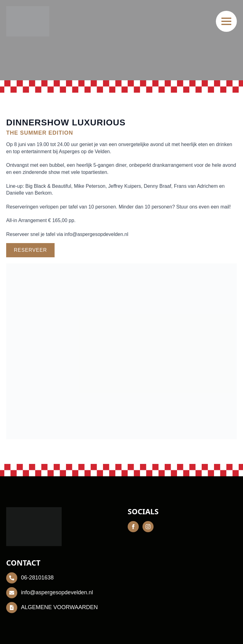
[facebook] (133, 527)
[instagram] (148, 527)
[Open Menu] (226, 21)
